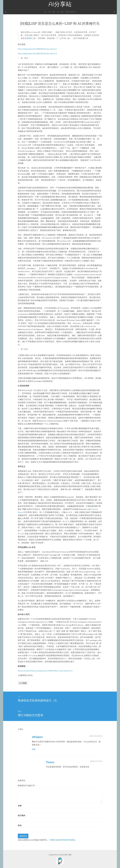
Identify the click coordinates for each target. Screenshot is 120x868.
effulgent (37, 737)
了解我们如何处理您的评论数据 (62, 840)
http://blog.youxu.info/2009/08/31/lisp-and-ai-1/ (37, 49)
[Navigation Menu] (114, 12)
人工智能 (23, 683)
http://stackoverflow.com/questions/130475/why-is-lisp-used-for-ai (45, 671)
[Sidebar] (6, 12)
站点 (20, 825)
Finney (50, 762)
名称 (20, 806)
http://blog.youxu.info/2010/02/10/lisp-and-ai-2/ (37, 53)
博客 (30, 38)
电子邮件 (22, 815)
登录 (70, 855)
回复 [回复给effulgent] (34, 749)
